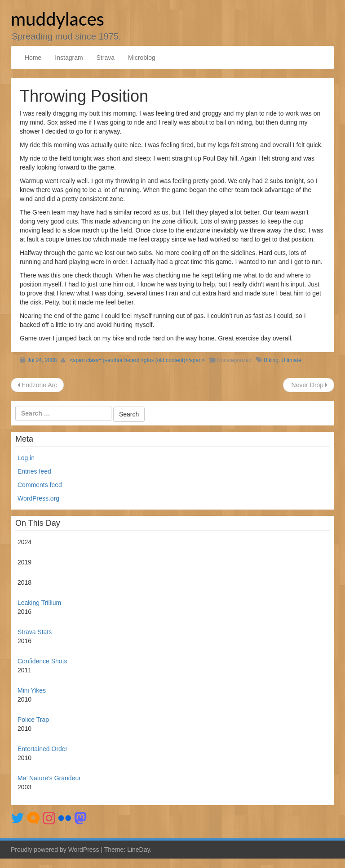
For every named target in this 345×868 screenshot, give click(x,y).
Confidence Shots (42, 661)
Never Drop (309, 385)
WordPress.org (38, 498)
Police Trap (33, 720)
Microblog (142, 58)
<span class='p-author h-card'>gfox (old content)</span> (137, 360)
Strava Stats (35, 632)
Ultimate (292, 360)
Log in (26, 458)
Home (33, 58)
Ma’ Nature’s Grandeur (49, 778)
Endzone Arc (37, 385)
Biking (271, 360)
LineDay (138, 850)
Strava (106, 58)
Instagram (69, 58)
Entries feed (34, 471)
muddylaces (57, 19)
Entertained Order (42, 749)
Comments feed (40, 485)
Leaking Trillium (39, 603)
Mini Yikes (32, 690)
